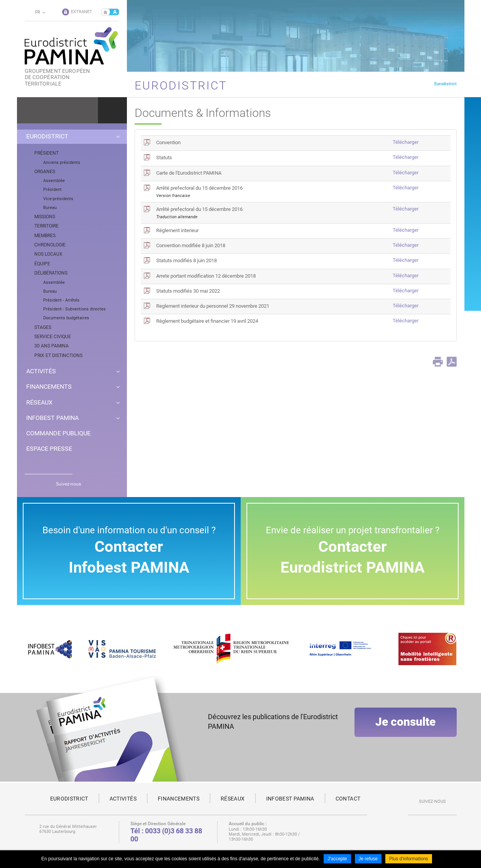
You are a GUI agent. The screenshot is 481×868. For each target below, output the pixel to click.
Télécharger (406, 142)
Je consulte (405, 726)
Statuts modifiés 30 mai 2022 (188, 291)
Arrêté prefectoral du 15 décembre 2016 (199, 188)
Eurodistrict (446, 84)
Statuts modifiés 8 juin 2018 (186, 260)
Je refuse (368, 860)
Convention (168, 142)
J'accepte (337, 860)
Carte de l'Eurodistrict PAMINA (189, 173)
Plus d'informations (409, 860)
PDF (452, 362)
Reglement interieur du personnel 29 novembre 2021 (213, 306)
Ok (112, 110)
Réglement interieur (177, 230)
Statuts (164, 158)
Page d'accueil (415, 84)
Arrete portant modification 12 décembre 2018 (206, 276)
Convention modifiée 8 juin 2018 (191, 245)
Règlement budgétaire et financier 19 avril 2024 (207, 321)
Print (438, 362)
